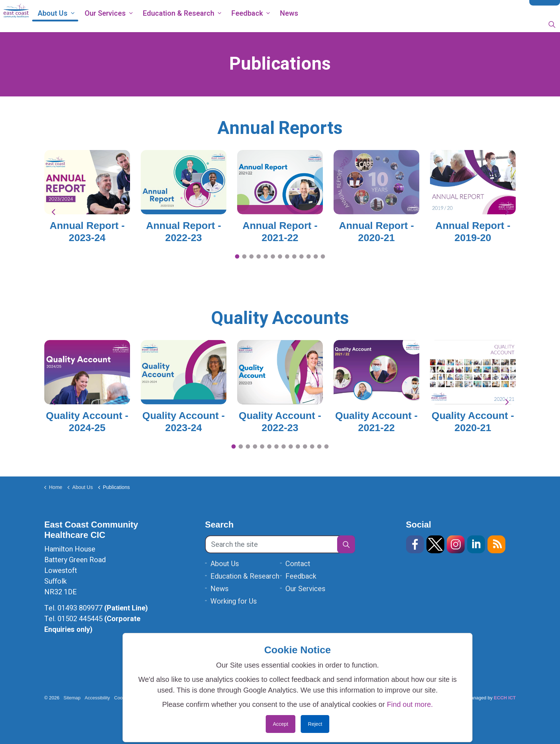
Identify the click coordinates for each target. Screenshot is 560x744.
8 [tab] (287, 256)
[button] (346, 544)
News (314, 24)
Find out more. (410, 704)
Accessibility (97, 698)
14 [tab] (326, 446)
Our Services (130, 24)
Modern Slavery (504, 8)
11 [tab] (309, 256)
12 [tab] (316, 256)
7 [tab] (280, 256)
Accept (281, 724)
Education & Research (204, 24)
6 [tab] (273, 256)
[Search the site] (280, 544)
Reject (315, 724)
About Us (77, 24)
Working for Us (353, 8)
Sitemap (72, 698)
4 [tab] (259, 256)
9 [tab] (294, 256)
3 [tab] (251, 256)
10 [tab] (301, 256)
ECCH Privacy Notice (405, 8)
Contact (545, 8)
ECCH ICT (505, 698)
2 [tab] (244, 256)
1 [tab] (237, 256)
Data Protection (457, 8)
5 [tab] (266, 256)
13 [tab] (323, 256)
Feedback (272, 24)
